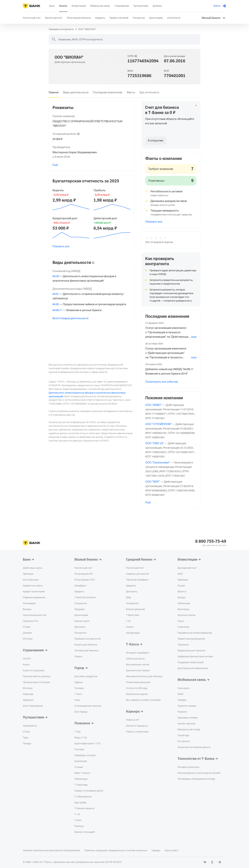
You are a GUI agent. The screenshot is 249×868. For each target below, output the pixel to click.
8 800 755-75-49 (211, 541)
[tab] (54, 92)
